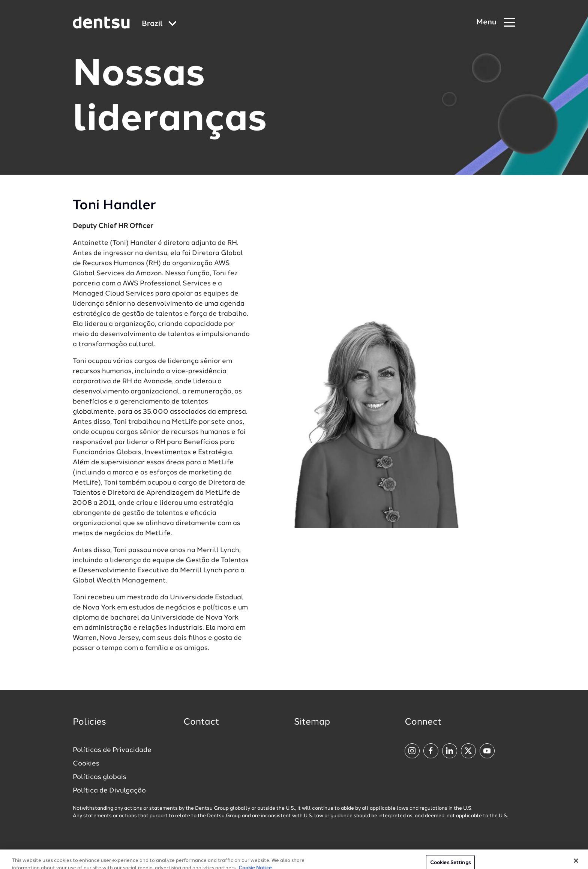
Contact (201, 722)
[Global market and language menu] (159, 24)
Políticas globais (100, 777)
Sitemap (312, 722)
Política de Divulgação (109, 791)
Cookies (86, 764)
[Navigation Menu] (496, 23)
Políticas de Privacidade (112, 750)
